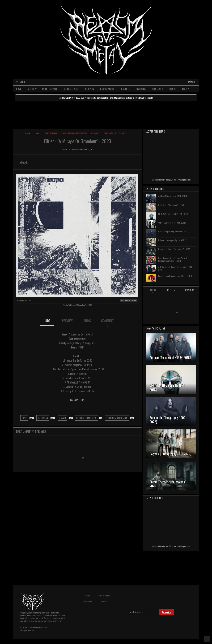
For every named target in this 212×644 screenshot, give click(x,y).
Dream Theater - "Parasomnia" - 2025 (174, 249)
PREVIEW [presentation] (67, 321)
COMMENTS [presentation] (107, 323)
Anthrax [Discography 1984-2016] (172, 196)
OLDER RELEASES (71, 89)
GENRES (32, 89)
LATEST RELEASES (50, 89)
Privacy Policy (104, 596)
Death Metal (51, 133)
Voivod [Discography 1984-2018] (172, 223)
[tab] (47, 323)
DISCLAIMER (157, 89)
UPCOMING (89, 89)
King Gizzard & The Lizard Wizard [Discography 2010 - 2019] (172, 259)
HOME (19, 89)
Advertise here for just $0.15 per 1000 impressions (171, 180)
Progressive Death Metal (74, 133)
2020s (38, 133)
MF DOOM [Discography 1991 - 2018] (174, 214)
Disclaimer (88, 602)
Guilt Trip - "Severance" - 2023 (171, 205)
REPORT (172, 89)
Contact (104, 602)
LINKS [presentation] (87, 321)
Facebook (75, 400)
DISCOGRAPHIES (107, 89)
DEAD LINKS (141, 89)
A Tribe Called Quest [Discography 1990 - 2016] (176, 268)
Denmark (95, 133)
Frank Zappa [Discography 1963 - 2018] (175, 276)
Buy (83, 400)
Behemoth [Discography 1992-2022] (174, 231)
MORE (186, 89)
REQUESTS (125, 89)
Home (28, 133)
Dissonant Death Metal (116, 133)
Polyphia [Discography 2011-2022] (173, 240)
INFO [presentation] (47, 321)
